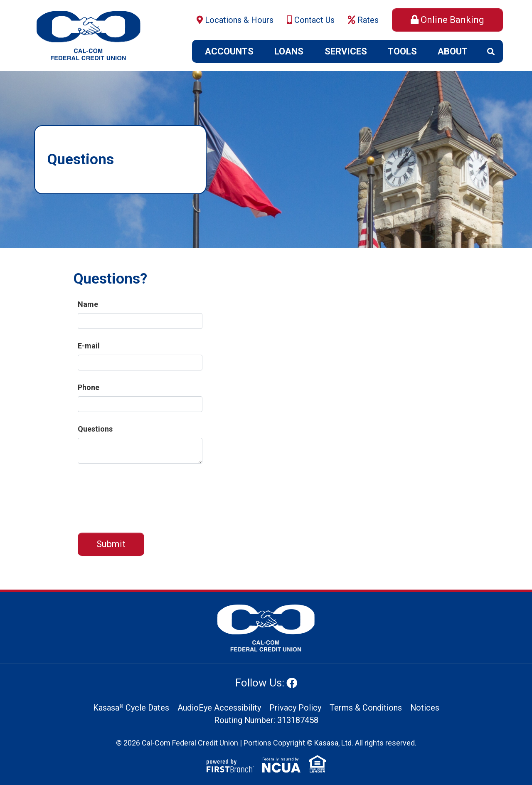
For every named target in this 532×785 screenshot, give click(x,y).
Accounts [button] (229, 51)
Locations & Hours (239, 20)
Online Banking (452, 20)
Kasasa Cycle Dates (131, 708)
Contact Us (314, 20)
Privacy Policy (295, 708)
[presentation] (141, 494)
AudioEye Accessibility (219, 708)
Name (88, 304)
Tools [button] (402, 51)
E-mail (89, 346)
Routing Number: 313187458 (266, 721)
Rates (368, 20)
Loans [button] (289, 51)
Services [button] (346, 51)
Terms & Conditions (365, 708)
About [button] (453, 51)
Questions (95, 429)
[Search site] (491, 52)
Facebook (292, 683)
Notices (425, 708)
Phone (89, 387)
